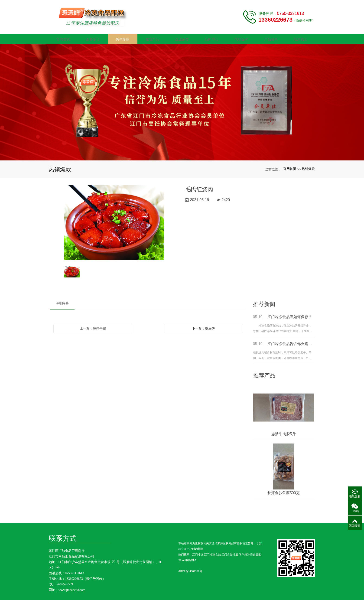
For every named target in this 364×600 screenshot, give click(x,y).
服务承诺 (93, 37)
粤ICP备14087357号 (190, 569)
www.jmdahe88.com (72, 588)
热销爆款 (123, 37)
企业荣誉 (182, 37)
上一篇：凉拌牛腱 (93, 326)
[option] (114, 221)
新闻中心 (212, 37)
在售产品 (152, 37)
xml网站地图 (190, 558)
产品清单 (271, 37)
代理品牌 (241, 37)
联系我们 (301, 37)
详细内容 (62, 301)
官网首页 (63, 37)
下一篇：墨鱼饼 (203, 326)
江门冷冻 (198, 553)
